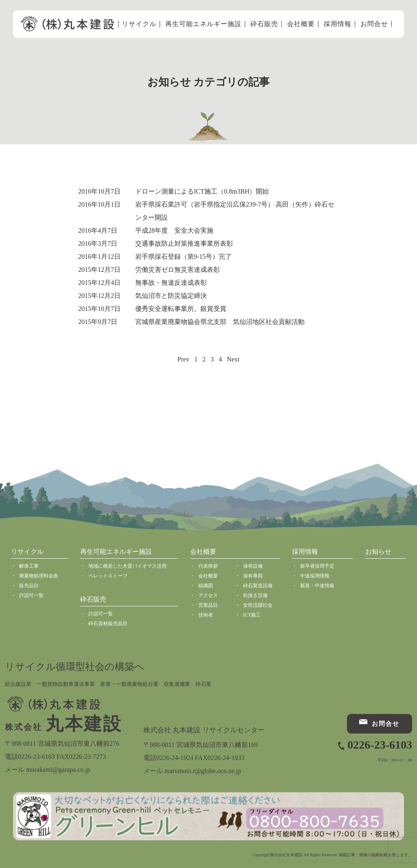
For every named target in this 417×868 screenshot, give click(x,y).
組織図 (206, 586)
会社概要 (301, 24)
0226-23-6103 (380, 745)
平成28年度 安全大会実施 (174, 230)
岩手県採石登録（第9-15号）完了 (183, 257)
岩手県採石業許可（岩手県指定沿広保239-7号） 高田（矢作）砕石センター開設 (235, 211)
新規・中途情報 (317, 586)
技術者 (206, 615)
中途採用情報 (315, 576)
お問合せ (374, 24)
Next (233, 359)
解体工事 (29, 566)
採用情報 (338, 24)
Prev (183, 359)
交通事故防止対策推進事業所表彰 (184, 243)
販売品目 (29, 586)
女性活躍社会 (258, 605)
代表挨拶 (208, 566)
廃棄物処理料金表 (39, 576)
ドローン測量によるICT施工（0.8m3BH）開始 (202, 191)
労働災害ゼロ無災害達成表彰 (178, 270)
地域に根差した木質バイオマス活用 (127, 566)
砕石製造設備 (258, 586)
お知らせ (378, 552)
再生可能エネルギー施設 (203, 24)
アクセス (208, 595)
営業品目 (208, 605)
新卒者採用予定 (317, 566)
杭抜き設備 (255, 595)
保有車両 (253, 576)
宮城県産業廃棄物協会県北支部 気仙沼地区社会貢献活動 (220, 322)
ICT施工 (252, 615)
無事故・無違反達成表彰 (171, 283)
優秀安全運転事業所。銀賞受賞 (181, 309)
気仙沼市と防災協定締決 (171, 296)
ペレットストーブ (108, 576)
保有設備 (253, 566)
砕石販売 (264, 24)
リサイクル (139, 24)
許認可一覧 (31, 595)
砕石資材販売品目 (108, 623)
